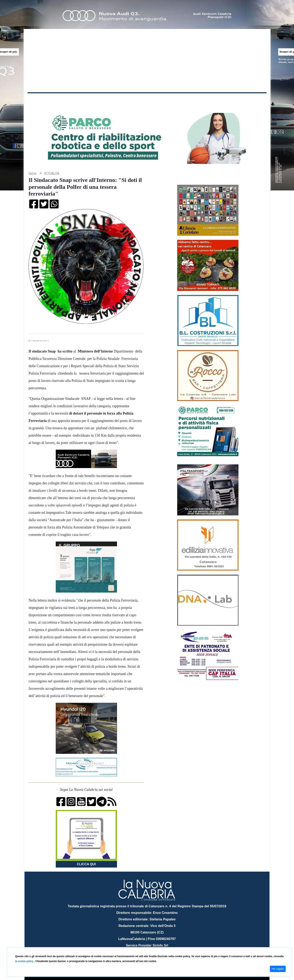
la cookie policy (25, 961)
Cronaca (70, 100)
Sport (148, 100)
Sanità (100, 100)
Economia (132, 100)
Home (38, 99)
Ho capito (278, 969)
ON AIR (251, 100)
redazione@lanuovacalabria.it (156, 946)
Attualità (115, 100)
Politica (86, 100)
